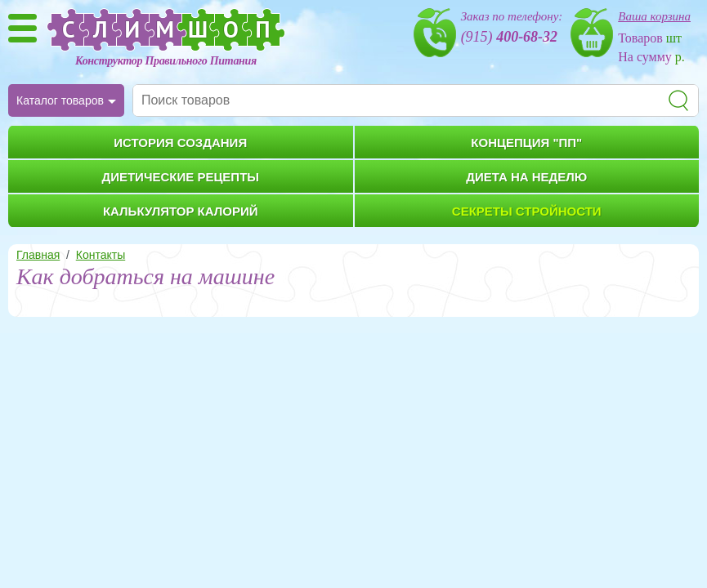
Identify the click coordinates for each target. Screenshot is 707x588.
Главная (38, 255)
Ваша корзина (654, 16)
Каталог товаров (60, 100)
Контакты (101, 255)
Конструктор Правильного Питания (166, 61)
